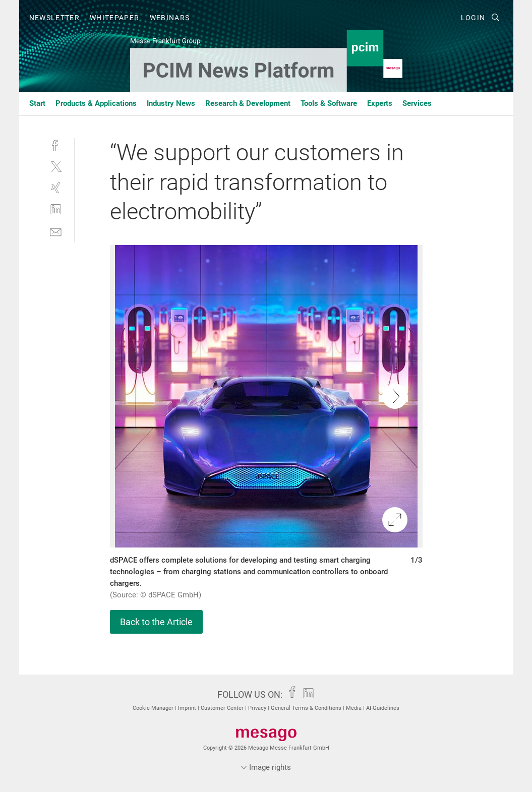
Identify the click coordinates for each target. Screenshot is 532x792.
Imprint (188, 708)
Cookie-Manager (154, 708)
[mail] (56, 231)
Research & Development (248, 103)
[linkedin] (56, 209)
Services (417, 103)
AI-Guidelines (383, 708)
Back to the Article (156, 622)
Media (354, 708)
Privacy (258, 708)
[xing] (56, 188)
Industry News (171, 103)
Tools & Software (329, 103)
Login (473, 18)
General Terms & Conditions (307, 708)
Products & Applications (96, 103)
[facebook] (56, 144)
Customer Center (223, 708)
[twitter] (56, 166)
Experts (380, 103)
